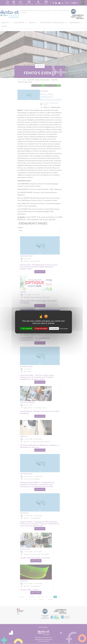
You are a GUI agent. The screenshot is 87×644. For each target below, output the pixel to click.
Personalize (54, 328)
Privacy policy (63, 328)
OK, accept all (26, 328)
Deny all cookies (41, 328)
